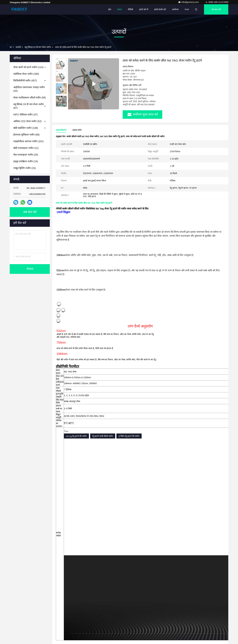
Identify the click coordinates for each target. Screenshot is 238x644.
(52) (27, 121)
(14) (26, 161)
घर (11, 47)
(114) (28, 67)
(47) (25, 115)
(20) (26, 155)
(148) (26, 128)
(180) (26, 74)
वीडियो (130, 9)
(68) (26, 135)
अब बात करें (216, 9)
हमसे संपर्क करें (160, 9)
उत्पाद (119, 9)
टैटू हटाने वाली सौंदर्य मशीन (103, 436)
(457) (25, 81)
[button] (61, 105)
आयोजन (175, 9)
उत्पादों (18, 47)
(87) (29, 106)
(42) (29, 89)
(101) (29, 141)
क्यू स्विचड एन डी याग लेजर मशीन (38, 47)
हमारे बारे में (144, 9)
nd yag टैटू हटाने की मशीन (76, 436)
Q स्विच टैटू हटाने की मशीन (129, 436)
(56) (30, 98)
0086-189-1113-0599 (217, 2)
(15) (25, 168)
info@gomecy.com (189, 2)
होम (110, 9)
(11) (26, 148)
